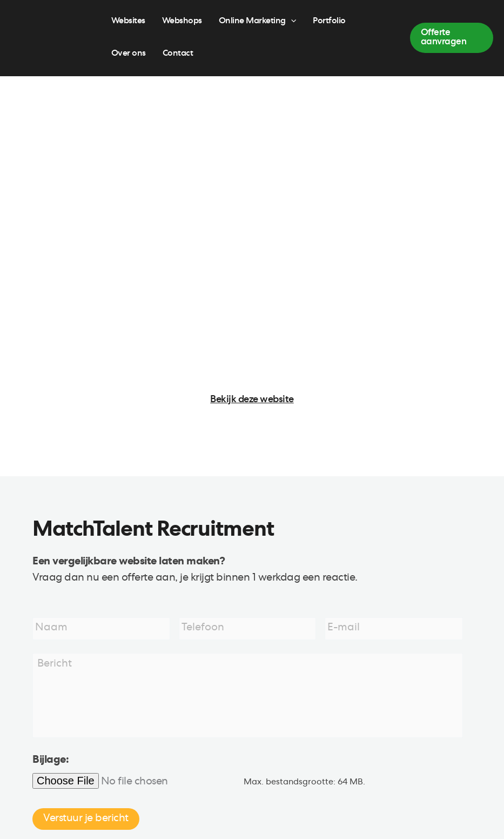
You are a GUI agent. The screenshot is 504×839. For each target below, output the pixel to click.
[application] (291, 22)
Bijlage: (51, 762)
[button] (452, 38)
